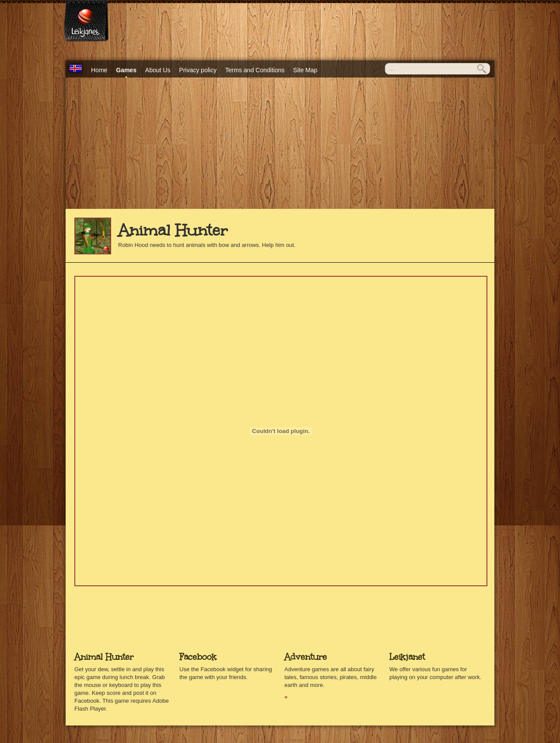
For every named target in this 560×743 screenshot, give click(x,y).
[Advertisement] (280, 143)
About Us (158, 70)
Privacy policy (198, 70)
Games (126, 70)
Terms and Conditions (255, 70)
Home (99, 70)
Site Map (305, 70)
